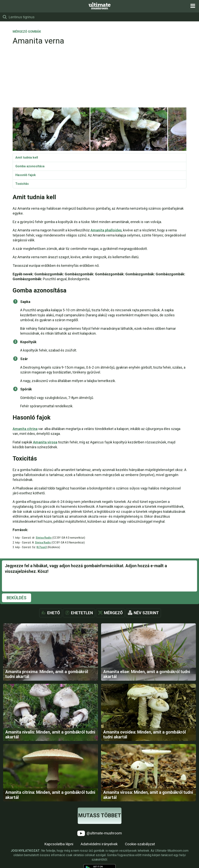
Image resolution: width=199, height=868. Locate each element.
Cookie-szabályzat (140, 844)
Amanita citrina (25, 429)
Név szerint (146, 613)
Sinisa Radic (44, 538)
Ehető (54, 613)
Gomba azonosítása (30, 166)
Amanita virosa (45, 442)
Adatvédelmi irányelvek (99, 844)
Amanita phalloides (106, 230)
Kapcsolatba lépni (59, 844)
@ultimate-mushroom (100, 833)
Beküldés (17, 598)
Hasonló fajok (26, 175)
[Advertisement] (99, 78)
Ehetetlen (82, 613)
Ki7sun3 (42, 547)
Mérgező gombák (27, 32)
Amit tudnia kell (27, 157)
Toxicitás (22, 184)
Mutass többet (100, 816)
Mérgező (113, 613)
